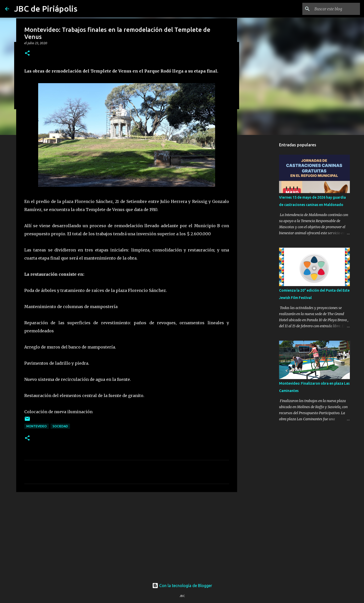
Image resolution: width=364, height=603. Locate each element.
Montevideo (37, 426)
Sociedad (60, 426)
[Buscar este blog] (333, 9)
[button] (27, 53)
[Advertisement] (127, 535)
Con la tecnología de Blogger (182, 586)
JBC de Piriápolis (46, 9)
